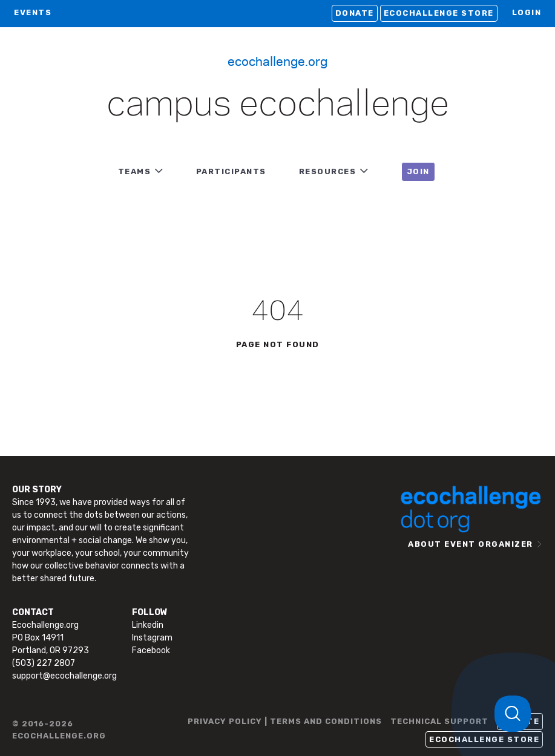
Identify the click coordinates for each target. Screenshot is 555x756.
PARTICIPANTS (231, 171)
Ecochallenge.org (277, 60)
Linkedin (148, 625)
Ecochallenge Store (439, 13)
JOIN (418, 171)
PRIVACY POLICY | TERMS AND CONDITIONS (285, 721)
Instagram (152, 638)
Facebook (151, 650)
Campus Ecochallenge (278, 105)
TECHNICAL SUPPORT (439, 721)
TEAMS (135, 171)
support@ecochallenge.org (64, 676)
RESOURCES (328, 171)
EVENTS (33, 12)
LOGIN (527, 12)
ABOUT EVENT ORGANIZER (471, 544)
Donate (355, 13)
